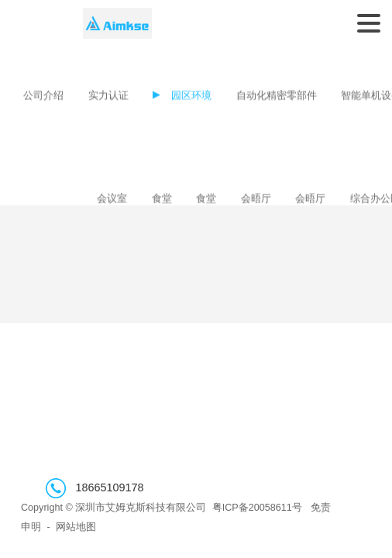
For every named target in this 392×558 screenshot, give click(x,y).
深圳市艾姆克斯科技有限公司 (117, 23)
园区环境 (191, 97)
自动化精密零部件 (277, 97)
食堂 (162, 199)
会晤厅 (256, 199)
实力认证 (108, 97)
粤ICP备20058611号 (257, 508)
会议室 (112, 199)
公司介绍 (43, 97)
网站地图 (76, 527)
